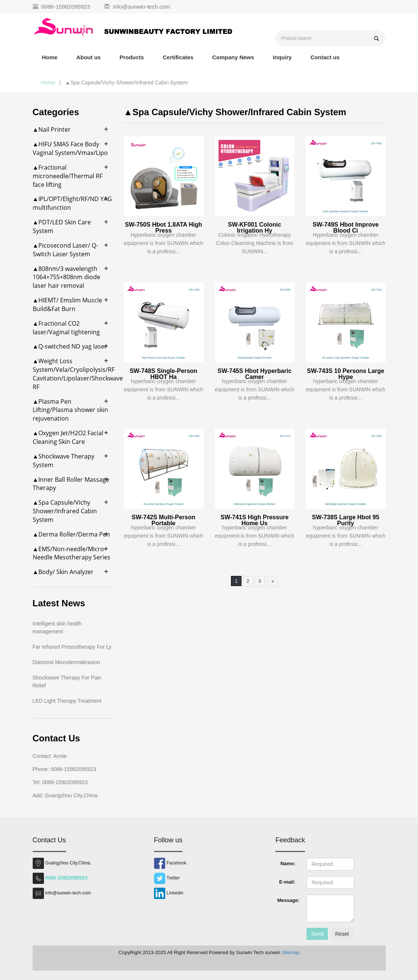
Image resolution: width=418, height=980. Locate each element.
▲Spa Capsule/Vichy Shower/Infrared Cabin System (65, 511)
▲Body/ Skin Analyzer (63, 572)
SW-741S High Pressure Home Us (254, 520)
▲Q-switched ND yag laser (70, 346)
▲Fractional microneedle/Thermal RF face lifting (68, 176)
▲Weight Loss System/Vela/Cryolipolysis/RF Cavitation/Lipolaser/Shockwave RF (78, 374)
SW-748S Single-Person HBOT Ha (163, 374)
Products (132, 57)
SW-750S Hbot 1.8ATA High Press (163, 228)
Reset (342, 934)
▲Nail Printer (52, 129)
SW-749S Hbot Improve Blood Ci (346, 228)
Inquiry (282, 57)
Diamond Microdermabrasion (66, 662)
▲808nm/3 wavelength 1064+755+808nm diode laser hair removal (66, 277)
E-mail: (287, 882)
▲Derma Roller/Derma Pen (72, 534)
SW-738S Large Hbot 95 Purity (346, 520)
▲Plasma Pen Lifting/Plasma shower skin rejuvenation (70, 410)
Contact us (325, 57)
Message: (288, 900)
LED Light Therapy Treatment (67, 701)
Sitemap (291, 952)
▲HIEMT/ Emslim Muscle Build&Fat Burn (68, 304)
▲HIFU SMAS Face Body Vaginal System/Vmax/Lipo (70, 148)
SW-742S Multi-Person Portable (164, 520)
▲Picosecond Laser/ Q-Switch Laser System (66, 250)
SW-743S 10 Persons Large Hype (346, 374)
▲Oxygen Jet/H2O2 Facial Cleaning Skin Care (68, 437)
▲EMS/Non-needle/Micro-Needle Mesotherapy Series (72, 553)
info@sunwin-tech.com (142, 7)
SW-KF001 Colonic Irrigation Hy (255, 228)
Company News (233, 57)
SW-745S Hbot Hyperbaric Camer (254, 374)
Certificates (178, 57)
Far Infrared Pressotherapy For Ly (72, 647)
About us (88, 57)
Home (50, 57)
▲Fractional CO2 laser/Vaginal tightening (66, 328)
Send (317, 934)
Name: (288, 864)
